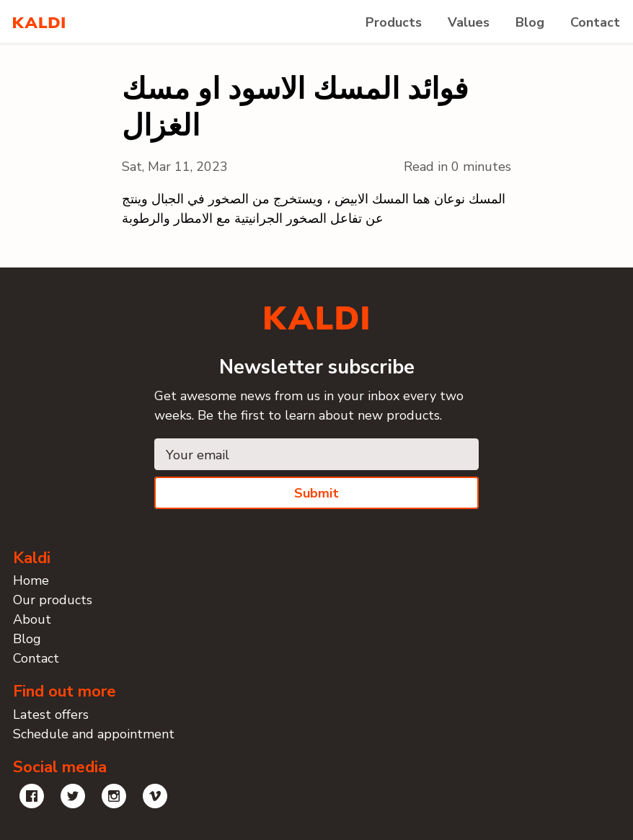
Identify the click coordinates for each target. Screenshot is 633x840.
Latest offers (51, 715)
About (32, 619)
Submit (316, 493)
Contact (595, 22)
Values (469, 22)
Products (394, 22)
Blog (530, 22)
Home (31, 580)
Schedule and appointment (94, 734)
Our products (53, 600)
